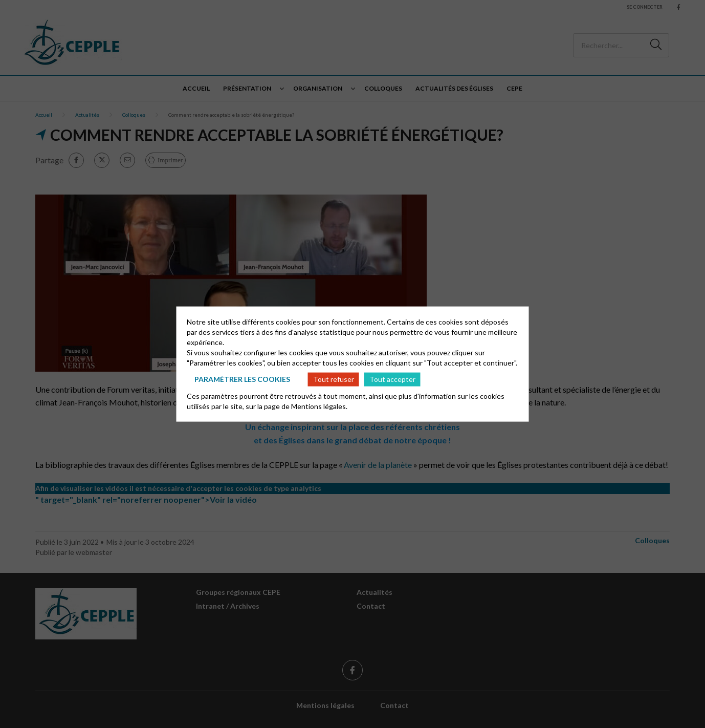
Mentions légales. (319, 406)
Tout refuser (334, 379)
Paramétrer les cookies (242, 379)
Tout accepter (392, 379)
